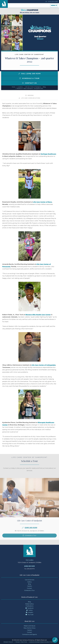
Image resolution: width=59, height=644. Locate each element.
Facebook (29, 608)
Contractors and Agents (29, 634)
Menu (54, 6)
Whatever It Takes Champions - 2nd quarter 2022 (30, 89)
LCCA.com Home (52, 2)
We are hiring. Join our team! (29, 11)
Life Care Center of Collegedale (44, 365)
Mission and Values (29, 626)
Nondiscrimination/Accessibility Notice (42, 642)
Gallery (29, 582)
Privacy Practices (21, 642)
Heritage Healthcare (48, 154)
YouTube (29, 615)
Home (14, 87)
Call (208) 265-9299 (29, 74)
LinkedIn (30, 612)
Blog (44, 87)
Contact (29, 588)
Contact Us (29, 83)
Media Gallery (29, 604)
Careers (30, 586)
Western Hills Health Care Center (38, 315)
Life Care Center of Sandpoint (33, 87)
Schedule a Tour (29, 78)
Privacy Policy (8, 642)
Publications (30, 606)
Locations (20, 87)
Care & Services (30, 580)
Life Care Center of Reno (43, 202)
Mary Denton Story (30, 628)
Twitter (30, 610)
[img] (19, 74)
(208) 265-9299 (29, 566)
